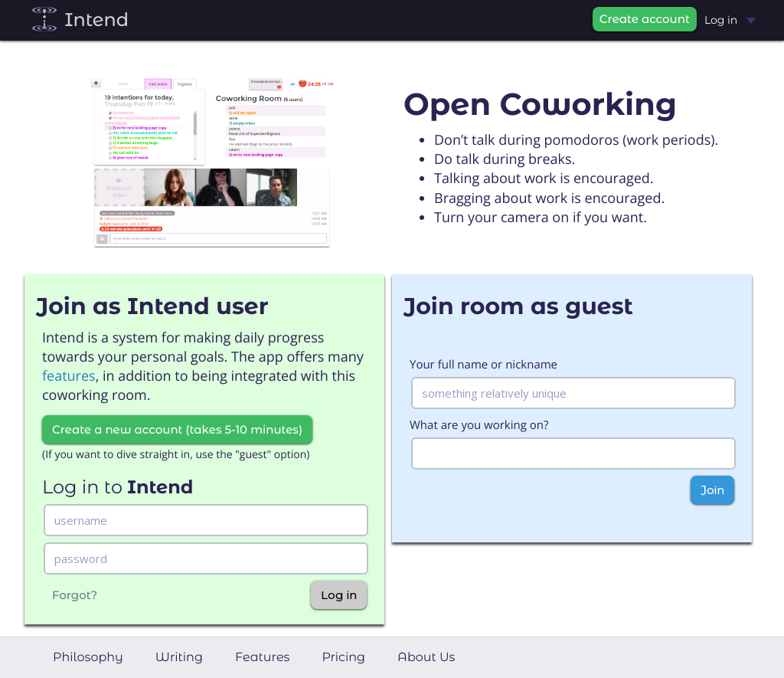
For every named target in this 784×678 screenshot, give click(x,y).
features (69, 376)
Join (712, 490)
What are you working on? (479, 425)
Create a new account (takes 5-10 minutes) (177, 429)
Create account (645, 19)
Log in (730, 20)
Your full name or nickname (483, 365)
